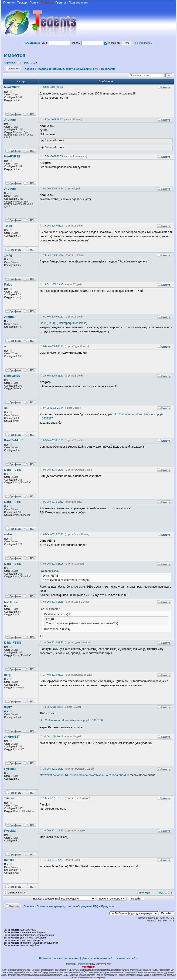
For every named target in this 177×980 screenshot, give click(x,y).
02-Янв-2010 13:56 (53, 440)
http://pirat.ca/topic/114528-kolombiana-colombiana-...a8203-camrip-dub (84, 775)
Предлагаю (108, 69)
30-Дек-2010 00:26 (53, 737)
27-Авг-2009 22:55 (53, 156)
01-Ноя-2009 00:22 (53, 317)
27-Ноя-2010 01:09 (53, 675)
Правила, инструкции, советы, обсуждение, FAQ (68, 69)
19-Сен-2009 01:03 (53, 226)
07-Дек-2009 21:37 (53, 408)
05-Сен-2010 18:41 (53, 470)
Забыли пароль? (143, 43)
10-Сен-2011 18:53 (53, 798)
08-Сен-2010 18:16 (53, 602)
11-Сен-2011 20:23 (53, 860)
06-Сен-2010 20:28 (53, 534)
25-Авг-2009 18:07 (53, 120)
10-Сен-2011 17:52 (53, 769)
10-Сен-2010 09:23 (53, 643)
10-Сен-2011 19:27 (53, 831)
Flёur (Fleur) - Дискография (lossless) (63, 323)
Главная (29, 69)
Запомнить (112, 43)
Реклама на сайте (127, 958)
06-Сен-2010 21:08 (53, 564)
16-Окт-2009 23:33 (53, 284)
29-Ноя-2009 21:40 (53, 376)
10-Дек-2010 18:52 (53, 707)
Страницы (10, 63)
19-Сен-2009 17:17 (53, 255)
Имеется (15, 55)
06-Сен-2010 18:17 (53, 502)
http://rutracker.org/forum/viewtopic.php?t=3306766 (71, 720)
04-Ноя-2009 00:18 (53, 346)
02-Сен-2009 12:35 (53, 189)
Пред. (26, 63)
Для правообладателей (97, 958)
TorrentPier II (81, 964)
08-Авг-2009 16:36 (53, 87)
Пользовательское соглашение (59, 958)
